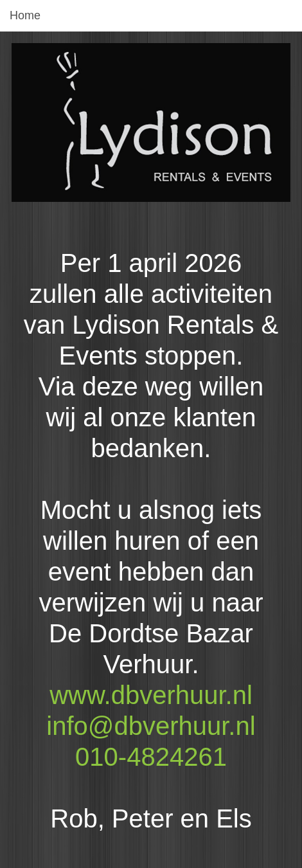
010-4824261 (151, 757)
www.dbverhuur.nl (151, 695)
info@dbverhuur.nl (151, 726)
